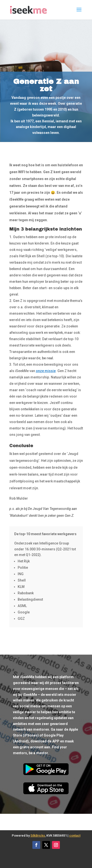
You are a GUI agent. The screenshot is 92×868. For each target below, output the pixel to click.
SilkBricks (38, 836)
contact (75, 836)
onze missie (46, 371)
